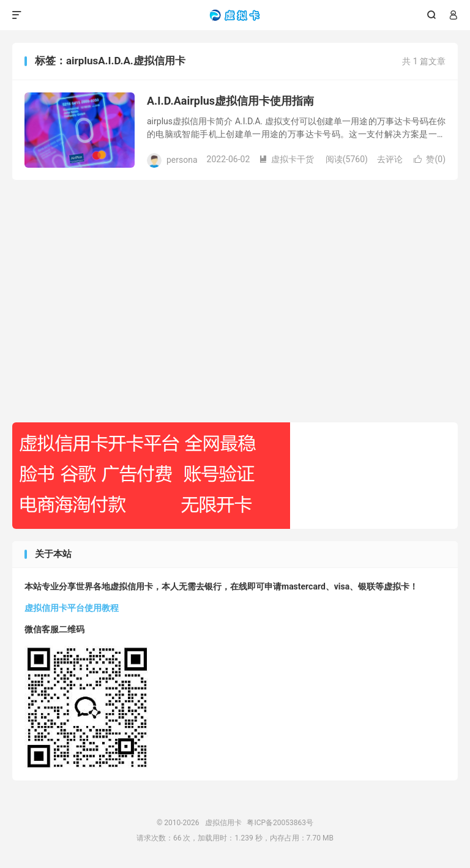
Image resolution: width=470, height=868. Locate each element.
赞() (430, 159)
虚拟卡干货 (286, 159)
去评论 (390, 159)
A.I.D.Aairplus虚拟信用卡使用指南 (230, 101)
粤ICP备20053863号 (280, 823)
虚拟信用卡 (235, 15)
